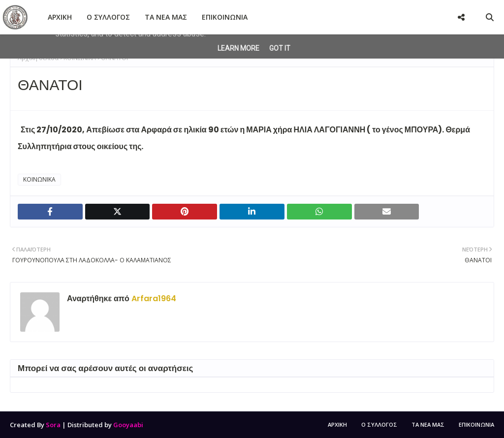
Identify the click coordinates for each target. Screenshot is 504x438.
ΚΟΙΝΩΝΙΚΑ (39, 179)
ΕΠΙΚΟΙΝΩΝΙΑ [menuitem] (225, 17)
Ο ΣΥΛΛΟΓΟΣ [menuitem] (108, 17)
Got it (280, 48)
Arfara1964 (153, 298)
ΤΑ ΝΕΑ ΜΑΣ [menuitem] (166, 17)
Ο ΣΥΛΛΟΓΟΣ (379, 424)
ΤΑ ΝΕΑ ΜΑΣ (428, 424)
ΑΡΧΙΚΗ (337, 424)
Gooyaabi (128, 425)
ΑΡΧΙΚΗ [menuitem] (60, 17)
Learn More (238, 48)
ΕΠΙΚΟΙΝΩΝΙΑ (476, 424)
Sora (53, 425)
